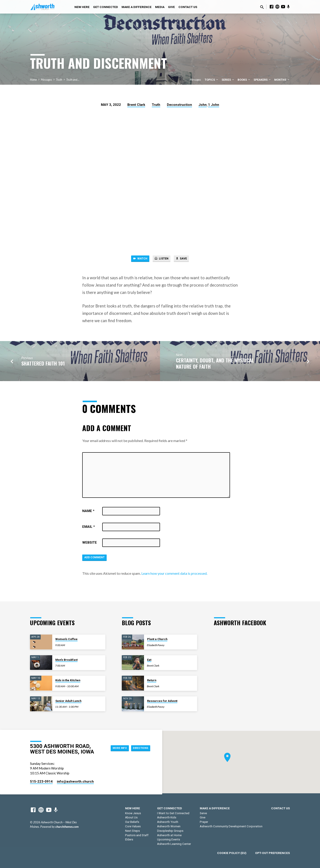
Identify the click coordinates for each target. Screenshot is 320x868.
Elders (129, 840)
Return (152, 680)
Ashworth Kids (167, 818)
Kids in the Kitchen (68, 680)
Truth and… (73, 80)
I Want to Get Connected (173, 813)
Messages (46, 80)
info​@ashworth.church (75, 782)
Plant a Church (157, 639)
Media (160, 7)
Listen (161, 259)
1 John (214, 105)
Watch (137, 259)
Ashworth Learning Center (174, 844)
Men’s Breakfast (66, 660)
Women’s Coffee (66, 639)
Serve (203, 813)
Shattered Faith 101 (43, 365)
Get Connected (106, 7)
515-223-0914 (41, 782)
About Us (131, 818)
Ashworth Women (169, 826)
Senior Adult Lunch (68, 701)
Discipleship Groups (170, 831)
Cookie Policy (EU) (232, 853)
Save (185, 259)
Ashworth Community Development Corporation (231, 826)
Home (33, 80)
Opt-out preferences (272, 853)
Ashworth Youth (168, 822)
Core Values (133, 826)
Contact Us (188, 7)
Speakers (262, 80)
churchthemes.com (67, 827)
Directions (139, 748)
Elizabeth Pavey (156, 645)
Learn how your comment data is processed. (174, 576)
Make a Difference (137, 7)
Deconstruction (179, 105)
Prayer (204, 822)
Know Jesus (133, 813)
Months (282, 80)
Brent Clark (136, 105)
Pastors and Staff (137, 835)
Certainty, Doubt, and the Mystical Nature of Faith (215, 365)
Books (244, 80)
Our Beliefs (132, 822)
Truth (59, 80)
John (203, 105)
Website (90, 544)
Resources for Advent (162, 701)
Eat (149, 660)
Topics (212, 80)
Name (88, 512)
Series (228, 80)
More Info (113, 748)
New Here (82, 7)
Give (171, 7)
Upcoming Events (169, 840)
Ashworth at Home (169, 835)
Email (89, 528)
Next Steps (132, 831)
